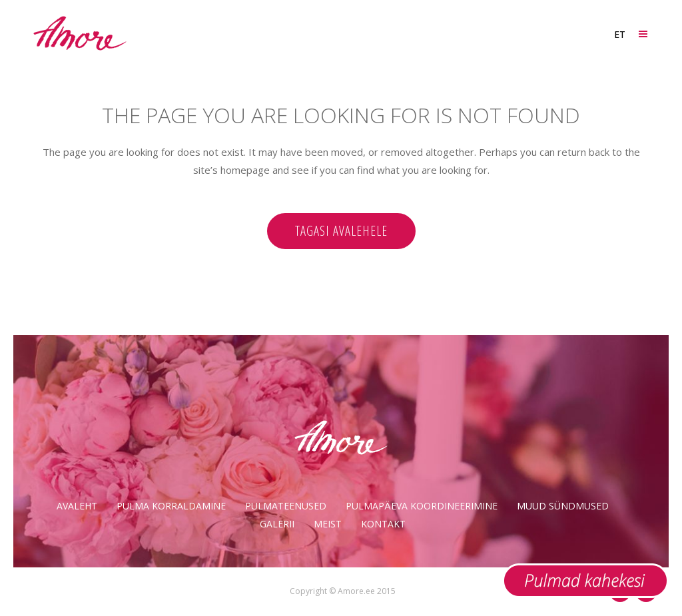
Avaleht (77, 506)
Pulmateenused (286, 506)
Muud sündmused (563, 506)
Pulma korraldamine (171, 506)
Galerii (277, 524)
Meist (328, 524)
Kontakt (383, 524)
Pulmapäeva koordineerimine (422, 506)
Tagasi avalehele (341, 231)
